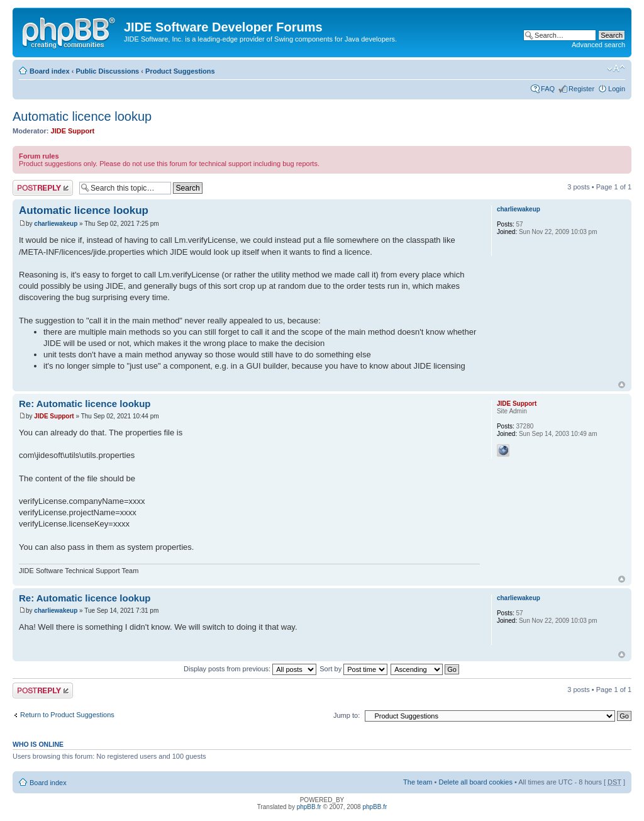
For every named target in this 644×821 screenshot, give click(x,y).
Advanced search (598, 45)
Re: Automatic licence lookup (85, 404)
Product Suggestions (180, 71)
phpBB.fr (309, 807)
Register (581, 89)
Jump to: (347, 715)
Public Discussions (107, 71)
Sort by (353, 669)
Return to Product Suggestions (67, 715)
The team (418, 782)
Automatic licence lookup (82, 116)
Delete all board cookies (475, 782)
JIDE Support (73, 131)
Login (617, 89)
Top (622, 385)
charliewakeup (56, 224)
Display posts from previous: (250, 669)
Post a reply (43, 188)
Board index (50, 71)
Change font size (616, 69)
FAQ (548, 89)
